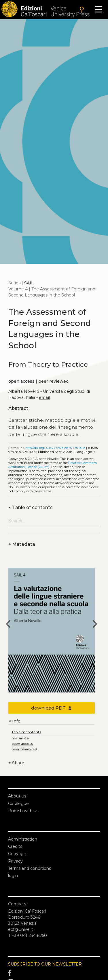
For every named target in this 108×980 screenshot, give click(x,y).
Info (14, 721)
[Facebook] (54, 973)
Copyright (18, 854)
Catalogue (18, 804)
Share (16, 763)
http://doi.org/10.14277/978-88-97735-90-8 (55, 448)
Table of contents (31, 507)
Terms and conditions (30, 868)
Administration (23, 839)
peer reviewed (53, 381)
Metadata (22, 544)
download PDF (52, 708)
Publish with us (23, 811)
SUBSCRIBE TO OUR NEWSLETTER (45, 964)
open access (21, 381)
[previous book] (8, 625)
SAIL (29, 283)
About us (17, 796)
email (44, 397)
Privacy (15, 861)
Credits (15, 846)
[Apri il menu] (99, 9)
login (13, 876)
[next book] (95, 625)
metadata (20, 738)
